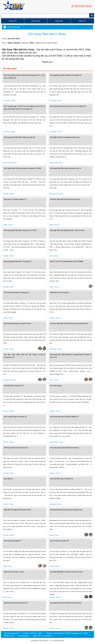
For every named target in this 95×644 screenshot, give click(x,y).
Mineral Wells (54, 442)
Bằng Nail (59, 21)
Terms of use (9, 636)
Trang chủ (13, 21)
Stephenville (53, 163)
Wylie (5, 566)
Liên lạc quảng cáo (11, 633)
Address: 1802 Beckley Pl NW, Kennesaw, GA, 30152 (67, 633)
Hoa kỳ (17, 43)
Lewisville (53, 504)
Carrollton (6, 132)
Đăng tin (82, 21)
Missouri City (7, 163)
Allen (51, 256)
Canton (52, 566)
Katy (5, 597)
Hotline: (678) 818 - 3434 (33, 633)
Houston (6, 256)
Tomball (6, 287)
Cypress (52, 411)
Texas (10, 43)
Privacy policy (24, 636)
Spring (52, 225)
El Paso (52, 628)
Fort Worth (53, 101)
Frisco (52, 287)
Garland (6, 194)
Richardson (7, 101)
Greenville (53, 349)
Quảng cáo (36, 21)
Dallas (5, 225)
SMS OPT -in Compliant (42, 636)
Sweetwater (7, 380)
